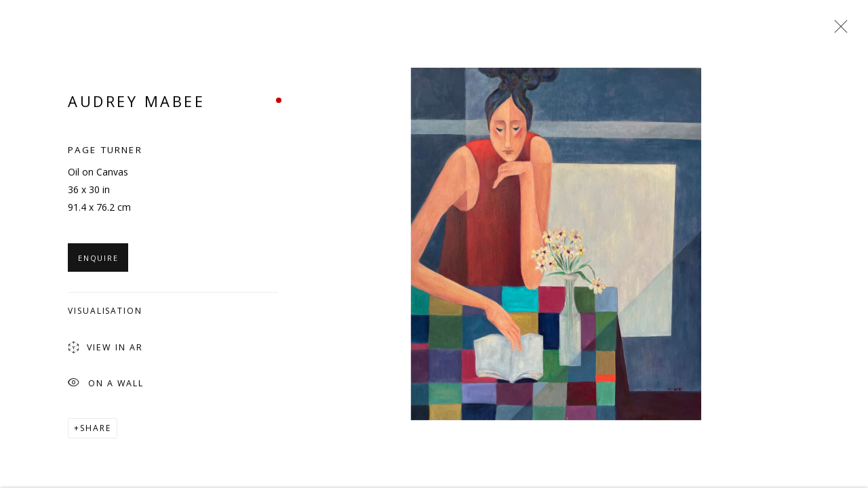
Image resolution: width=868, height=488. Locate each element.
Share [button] (96, 430)
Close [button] (837, 30)
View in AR (105, 350)
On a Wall (106, 386)
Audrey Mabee (136, 103)
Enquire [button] (98, 260)
